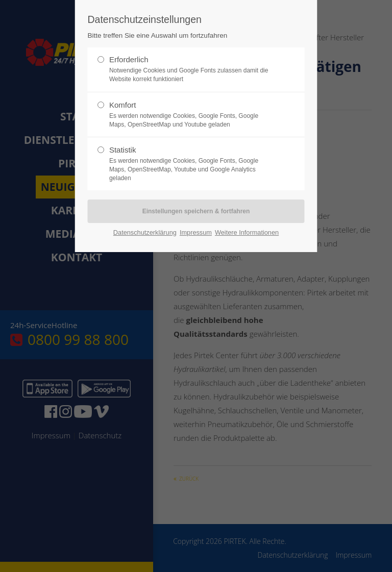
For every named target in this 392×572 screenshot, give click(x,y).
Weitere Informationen (247, 232)
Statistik (192, 164)
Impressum (196, 232)
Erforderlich (192, 69)
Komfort (192, 115)
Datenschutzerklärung (145, 232)
